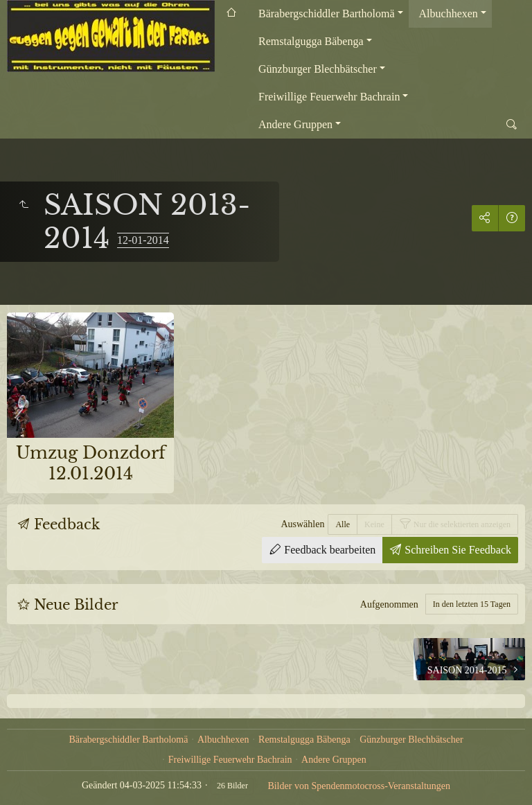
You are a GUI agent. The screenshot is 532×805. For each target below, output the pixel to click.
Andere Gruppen (295, 124)
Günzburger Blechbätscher (318, 69)
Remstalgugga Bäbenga (311, 41)
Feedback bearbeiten (328, 550)
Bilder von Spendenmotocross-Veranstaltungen (359, 786)
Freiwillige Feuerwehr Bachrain (329, 97)
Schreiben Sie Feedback (456, 550)
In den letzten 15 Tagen (472, 604)
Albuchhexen (449, 14)
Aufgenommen (389, 604)
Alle (343, 524)
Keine (374, 524)
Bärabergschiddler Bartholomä (327, 14)
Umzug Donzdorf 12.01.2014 (91, 463)
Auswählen (302, 524)
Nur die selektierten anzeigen (461, 524)
